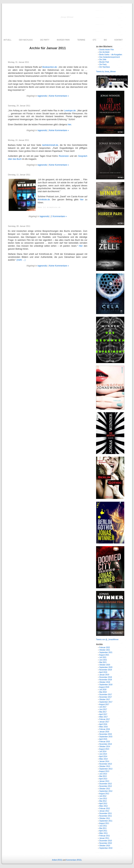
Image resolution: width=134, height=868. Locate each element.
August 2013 (104, 771)
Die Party (103, 64)
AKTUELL (7, 40)
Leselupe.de (70, 111)
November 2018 (106, 680)
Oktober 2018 (105, 682)
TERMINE (81, 40)
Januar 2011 (104, 838)
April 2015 (103, 739)
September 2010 (106, 848)
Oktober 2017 (105, 699)
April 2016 (103, 724)
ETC (95, 40)
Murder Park (104, 62)
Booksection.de (50, 67)
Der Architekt (104, 52)
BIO (105, 40)
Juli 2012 (103, 796)
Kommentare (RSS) (74, 860)
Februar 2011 (105, 836)
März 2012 (103, 806)
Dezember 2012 (106, 784)
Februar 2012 (105, 808)
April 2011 (103, 831)
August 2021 (104, 655)
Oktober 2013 (105, 766)
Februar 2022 (105, 647)
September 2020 (106, 667)
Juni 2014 (103, 754)
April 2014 (103, 756)
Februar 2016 (105, 729)
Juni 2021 (103, 660)
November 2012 (106, 786)
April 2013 (103, 779)
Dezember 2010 (106, 841)
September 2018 (106, 685)
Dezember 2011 (106, 813)
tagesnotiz (42, 96)
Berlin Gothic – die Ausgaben (111, 55)
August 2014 (104, 749)
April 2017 (103, 714)
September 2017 (106, 702)
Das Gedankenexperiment (109, 57)
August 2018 (104, 687)
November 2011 (106, 816)
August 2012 (104, 794)
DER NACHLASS (26, 40)
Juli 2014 (103, 751)
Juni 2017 (103, 709)
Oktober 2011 (105, 818)
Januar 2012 (104, 811)
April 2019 (103, 672)
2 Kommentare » (59, 216)
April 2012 (103, 804)
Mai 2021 (103, 662)
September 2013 (106, 769)
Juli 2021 (103, 657)
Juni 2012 (103, 799)
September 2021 (106, 652)
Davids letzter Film (106, 50)
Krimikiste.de (44, 200)
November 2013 (106, 764)
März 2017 (103, 717)
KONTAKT (118, 40)
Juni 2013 (103, 774)
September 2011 (106, 821)
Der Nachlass (105, 67)
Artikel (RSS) (57, 860)
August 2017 (104, 704)
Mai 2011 (103, 828)
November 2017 (106, 697)
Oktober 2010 (105, 846)
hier (69, 125)
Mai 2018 (103, 692)
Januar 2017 (104, 722)
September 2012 (106, 791)
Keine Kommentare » (59, 96)
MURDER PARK (63, 40)
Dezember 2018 (106, 677)
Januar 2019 (104, 675)
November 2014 (106, 744)
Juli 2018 (103, 690)
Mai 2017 (103, 712)
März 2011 (103, 833)
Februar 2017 (105, 719)
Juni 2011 (103, 826)
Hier (81, 246)
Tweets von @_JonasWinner (107, 639)
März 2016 (103, 727)
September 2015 (106, 737)
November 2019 (106, 670)
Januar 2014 (104, 761)
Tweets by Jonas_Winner (106, 72)
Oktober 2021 (105, 650)
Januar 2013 (104, 781)
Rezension (64, 156)
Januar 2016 (104, 732)
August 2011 (104, 823)
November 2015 (106, 734)
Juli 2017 (103, 707)
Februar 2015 (105, 742)
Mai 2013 (103, 776)
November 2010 (106, 843)
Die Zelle (103, 60)
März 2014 (103, 759)
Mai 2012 (103, 801)
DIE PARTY (45, 40)
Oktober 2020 (105, 665)
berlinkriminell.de (50, 145)
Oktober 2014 (105, 747)
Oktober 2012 (105, 789)
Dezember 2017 (106, 695)
